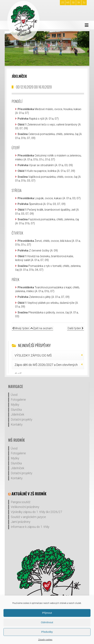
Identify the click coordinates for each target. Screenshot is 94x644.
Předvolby (47, 632)
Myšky (15, 405)
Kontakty (17, 425)
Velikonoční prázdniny (25, 507)
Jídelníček (17, 415)
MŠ (68, 3)
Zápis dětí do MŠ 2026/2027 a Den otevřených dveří (46, 366)
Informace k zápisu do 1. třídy (30, 527)
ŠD (73, 3)
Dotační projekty (21, 420)
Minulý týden (21, 328)
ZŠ (63, 3)
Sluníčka (16, 410)
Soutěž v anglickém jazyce (28, 517)
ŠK (79, 3)
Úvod (14, 395)
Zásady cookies (45, 640)
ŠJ (84, 3)
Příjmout (47, 613)
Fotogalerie (18, 400)
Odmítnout (47, 622)
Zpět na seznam (42, 328)
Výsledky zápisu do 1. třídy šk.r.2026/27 (36, 512)
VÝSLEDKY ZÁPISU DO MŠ (33, 355)
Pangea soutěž (21, 502)
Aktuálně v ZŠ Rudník (29, 494)
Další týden (76, 328)
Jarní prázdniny (21, 522)
